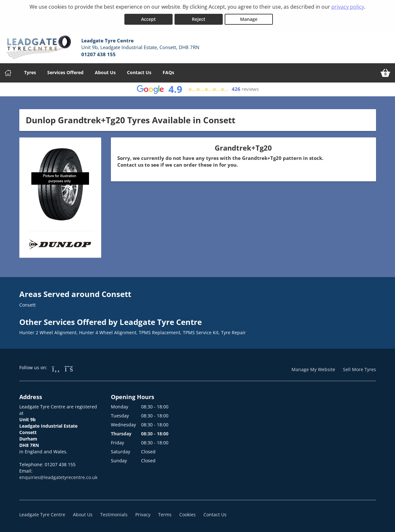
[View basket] (385, 73)
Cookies (188, 514)
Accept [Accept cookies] (148, 19)
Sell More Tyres (359, 369)
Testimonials (114, 514)
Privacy (143, 514)
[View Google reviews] (197, 89)
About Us (105, 72)
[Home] (8, 73)
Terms (165, 514)
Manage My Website (313, 369)
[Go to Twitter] (69, 368)
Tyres (30, 72)
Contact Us (139, 72)
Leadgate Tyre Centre (42, 514)
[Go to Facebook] (56, 368)
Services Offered (65, 72)
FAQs (168, 72)
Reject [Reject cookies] (199, 19)
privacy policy (348, 7)
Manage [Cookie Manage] (249, 19)
